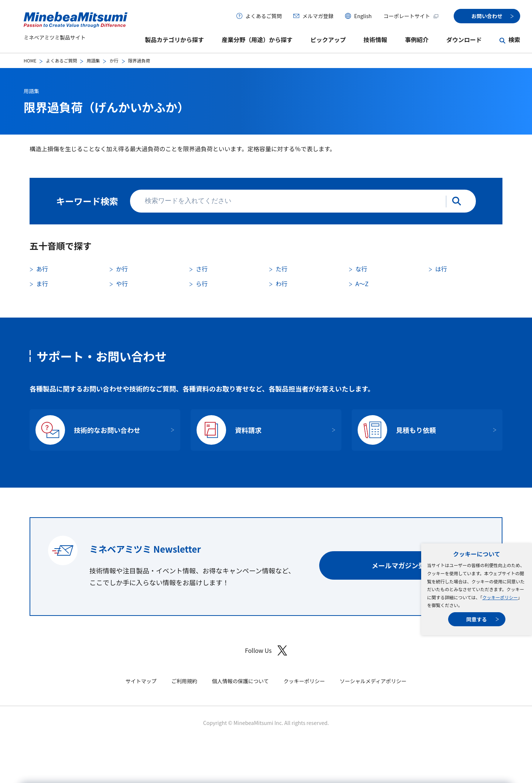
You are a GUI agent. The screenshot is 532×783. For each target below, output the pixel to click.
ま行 (42, 284)
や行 (122, 284)
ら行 (202, 284)
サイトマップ (141, 681)
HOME (30, 60)
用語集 (93, 60)
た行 (282, 269)
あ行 (42, 269)
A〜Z (362, 284)
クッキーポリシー (500, 597)
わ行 (282, 284)
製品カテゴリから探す (174, 40)
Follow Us (266, 650)
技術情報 (375, 40)
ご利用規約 (184, 681)
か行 (114, 60)
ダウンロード (464, 40)
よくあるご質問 (263, 16)
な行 (361, 269)
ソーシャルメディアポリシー (373, 681)
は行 (441, 269)
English (363, 16)
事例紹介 (417, 40)
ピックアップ (328, 40)
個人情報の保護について (241, 681)
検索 (514, 40)
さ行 (202, 269)
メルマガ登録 (318, 16)
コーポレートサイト (411, 16)
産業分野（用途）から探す (257, 40)
